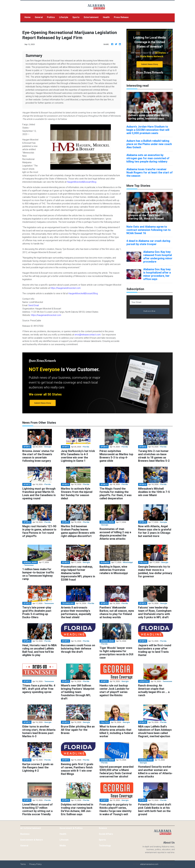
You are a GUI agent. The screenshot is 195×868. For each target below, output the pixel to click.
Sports (76, 17)
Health (106, 17)
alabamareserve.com (149, 864)
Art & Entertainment (31, 828)
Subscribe (150, 311)
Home (29, 17)
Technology (105, 846)
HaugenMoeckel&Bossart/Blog (82, 182)
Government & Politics (71, 828)
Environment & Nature (32, 840)
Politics (51, 17)
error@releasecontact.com (88, 335)
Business (25, 834)
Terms (23, 864)
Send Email (34, 305)
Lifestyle (64, 17)
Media (63, 846)
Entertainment (91, 17)
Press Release (121, 17)
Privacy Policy (35, 864)
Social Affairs (106, 834)
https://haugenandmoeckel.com (66, 288)
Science (103, 828)
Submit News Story (150, 64)
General (39, 17)
